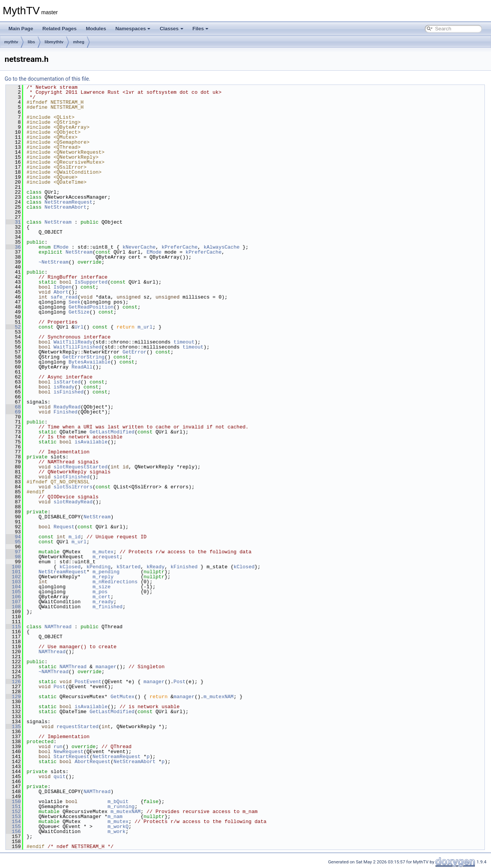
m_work (117, 831)
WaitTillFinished (77, 347)
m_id (74, 537)
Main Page (21, 29)
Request (64, 527)
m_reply (103, 577)
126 (13, 682)
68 (13, 407)
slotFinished (72, 477)
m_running (121, 807)
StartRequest (72, 757)
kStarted (128, 567)
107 (13, 602)
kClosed (70, 567)
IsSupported (91, 282)
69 (13, 412)
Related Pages (59, 29)
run (58, 747)
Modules (96, 29)
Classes (171, 29)
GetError (135, 352)
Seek (74, 302)
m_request (106, 557)
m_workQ (118, 827)
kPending (98, 567)
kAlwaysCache (221, 247)
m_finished (108, 607)
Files (201, 29)
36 (13, 247)
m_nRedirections (115, 582)
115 (13, 627)
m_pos (100, 592)
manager (106, 667)
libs (31, 42)
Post (179, 682)
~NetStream (53, 262)
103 (13, 582)
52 (13, 327)
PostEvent (88, 682)
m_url (145, 327)
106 (13, 597)
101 (13, 572)
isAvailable (91, 442)
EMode (61, 247)
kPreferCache (180, 247)
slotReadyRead (73, 502)
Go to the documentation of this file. (47, 79)
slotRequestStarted (80, 467)
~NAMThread (53, 672)
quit (59, 777)
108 (13, 607)
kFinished (184, 567)
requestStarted (77, 727)
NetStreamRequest (69, 202)
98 (13, 557)
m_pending (106, 572)
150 (13, 802)
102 (13, 577)
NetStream (58, 222)
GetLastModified (112, 432)
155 (13, 827)
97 (13, 552)
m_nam (115, 817)
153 (13, 817)
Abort (61, 292)
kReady (156, 567)
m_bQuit (118, 802)
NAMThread (58, 627)
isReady (64, 387)
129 (13, 697)
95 (13, 542)
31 (13, 222)
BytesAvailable (89, 362)
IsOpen (62, 287)
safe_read (64, 297)
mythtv (11, 42)
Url (79, 327)
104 (13, 587)
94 (13, 537)
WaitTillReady (73, 342)
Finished (65, 412)
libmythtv (54, 42)
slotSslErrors (73, 487)
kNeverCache (139, 247)
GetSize (79, 312)
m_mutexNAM (218, 697)
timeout (184, 342)
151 (13, 807)
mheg (79, 42)
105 (13, 592)
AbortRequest (93, 762)
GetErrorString (84, 357)
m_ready (103, 602)
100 (13, 567)
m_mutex (103, 552)
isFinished (68, 392)
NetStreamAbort (66, 207)
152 (13, 812)
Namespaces (133, 29)
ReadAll (82, 367)
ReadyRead (67, 407)
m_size (102, 587)
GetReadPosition (91, 307)
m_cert (102, 597)
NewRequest (68, 752)
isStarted (67, 382)
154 (13, 822)
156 (13, 831)
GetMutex (122, 697)
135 (13, 727)
